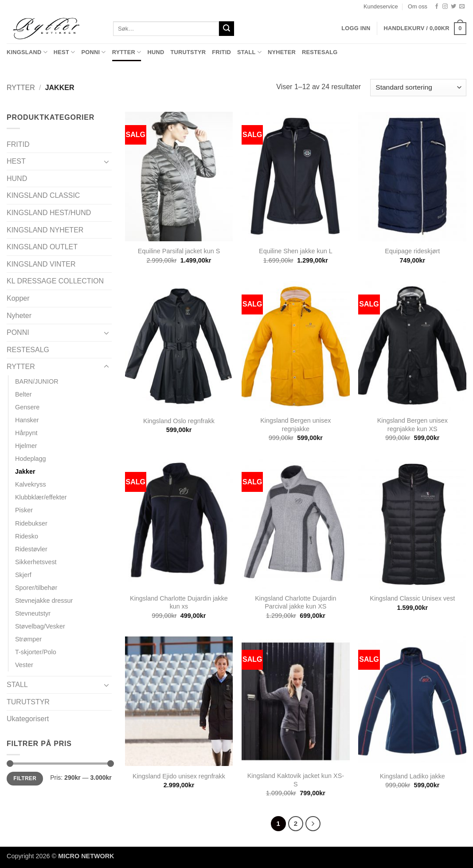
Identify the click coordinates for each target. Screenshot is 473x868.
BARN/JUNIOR (37, 381)
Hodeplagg (31, 459)
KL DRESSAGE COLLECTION (55, 281)
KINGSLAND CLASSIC (43, 195)
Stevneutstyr (33, 613)
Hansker (27, 420)
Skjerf (23, 575)
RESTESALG (320, 52)
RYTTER (127, 52)
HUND (156, 52)
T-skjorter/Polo (36, 652)
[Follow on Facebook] (437, 7)
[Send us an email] (462, 7)
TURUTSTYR (188, 52)
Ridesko (27, 536)
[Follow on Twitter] (453, 7)
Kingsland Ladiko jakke (412, 776)
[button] (425, 29)
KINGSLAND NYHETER (45, 230)
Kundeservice (381, 6)
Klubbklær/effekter (41, 497)
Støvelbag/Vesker (40, 626)
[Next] (313, 824)
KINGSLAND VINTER (41, 264)
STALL (249, 52)
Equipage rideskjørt (412, 251)
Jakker (25, 471)
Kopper (18, 298)
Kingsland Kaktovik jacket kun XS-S (296, 780)
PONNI (93, 52)
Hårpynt (26, 433)
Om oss (418, 6)
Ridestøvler (31, 549)
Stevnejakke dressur (44, 601)
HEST (64, 52)
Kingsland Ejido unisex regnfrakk (179, 776)
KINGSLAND (27, 52)
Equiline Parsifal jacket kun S (179, 251)
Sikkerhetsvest (36, 562)
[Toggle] (106, 161)
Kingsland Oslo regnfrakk (179, 421)
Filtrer (25, 778)
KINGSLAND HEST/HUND (49, 213)
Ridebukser (31, 523)
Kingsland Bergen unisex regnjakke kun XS (412, 425)
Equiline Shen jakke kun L (296, 251)
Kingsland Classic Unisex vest (412, 598)
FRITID (221, 52)
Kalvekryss (31, 484)
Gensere (27, 407)
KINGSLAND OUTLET (42, 247)
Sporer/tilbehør (36, 588)
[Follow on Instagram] (445, 7)
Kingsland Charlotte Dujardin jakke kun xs (179, 603)
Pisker (24, 510)
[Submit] (227, 29)
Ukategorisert (28, 719)
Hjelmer (26, 446)
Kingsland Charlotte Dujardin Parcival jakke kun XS (295, 603)
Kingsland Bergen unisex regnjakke (295, 425)
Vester (24, 665)
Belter (23, 394)
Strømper (28, 639)
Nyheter (282, 52)
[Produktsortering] (418, 88)
